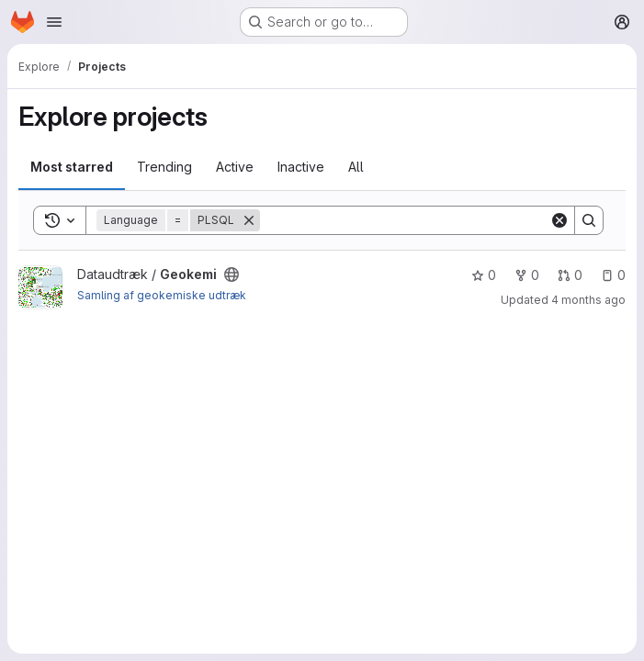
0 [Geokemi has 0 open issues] (613, 275)
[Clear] (559, 220)
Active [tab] (235, 167)
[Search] (405, 220)
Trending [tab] (164, 167)
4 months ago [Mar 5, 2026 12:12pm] (588, 300)
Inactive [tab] (301, 167)
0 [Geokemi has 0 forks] (527, 275)
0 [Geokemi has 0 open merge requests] (570, 275)
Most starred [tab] (72, 167)
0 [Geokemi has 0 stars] (484, 275)
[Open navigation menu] (54, 22)
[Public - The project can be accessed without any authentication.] (232, 274)
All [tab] (356, 167)
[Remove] (249, 220)
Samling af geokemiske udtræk (162, 295)
